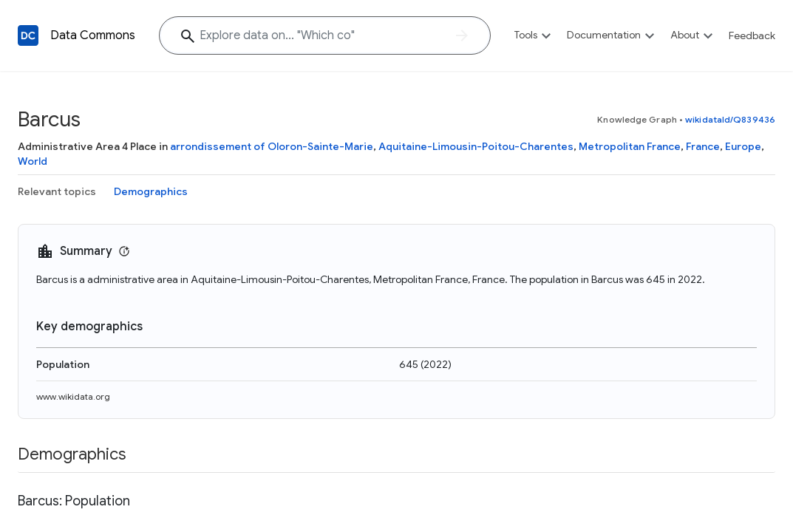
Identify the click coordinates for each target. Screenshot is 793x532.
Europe (743, 146)
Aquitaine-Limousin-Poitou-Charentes (476, 146)
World (33, 161)
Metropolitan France (630, 146)
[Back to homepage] (28, 35)
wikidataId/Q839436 (730, 119)
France (703, 146)
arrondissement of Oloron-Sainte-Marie (272, 146)
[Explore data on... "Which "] (325, 35)
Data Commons (93, 35)
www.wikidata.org (73, 396)
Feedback (752, 35)
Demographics (151, 191)
